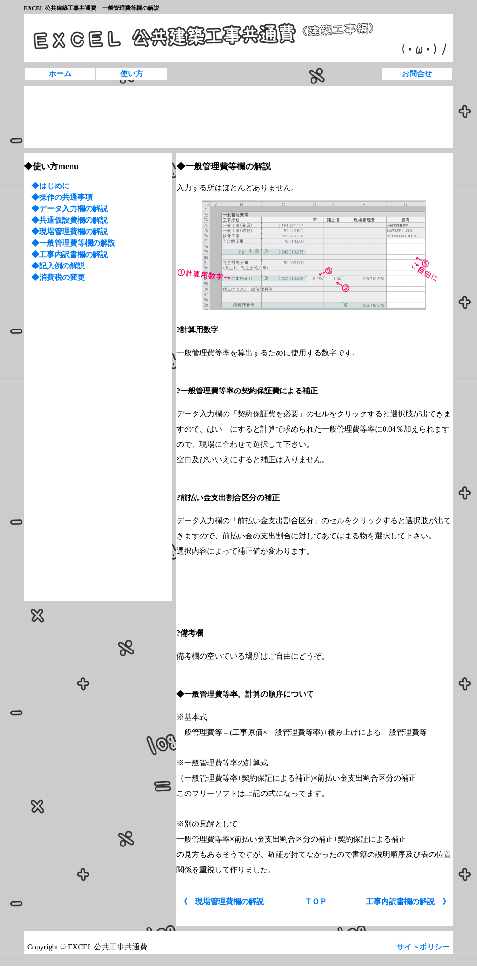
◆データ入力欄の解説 (70, 209)
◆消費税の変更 (54, 277)
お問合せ (417, 74)
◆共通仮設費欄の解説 (70, 220)
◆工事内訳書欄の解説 (70, 254)
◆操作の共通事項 (62, 197)
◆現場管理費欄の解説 (70, 232)
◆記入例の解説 (58, 266)
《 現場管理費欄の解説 (222, 902)
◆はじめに (51, 186)
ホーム (60, 74)
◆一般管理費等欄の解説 (73, 243)
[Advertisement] (54, 117)
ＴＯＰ (316, 902)
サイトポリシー (424, 947)
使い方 (132, 74)
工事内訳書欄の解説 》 (408, 902)
